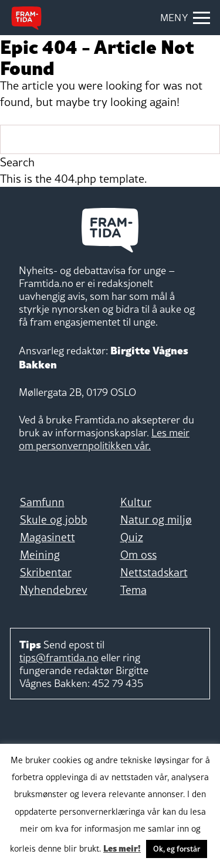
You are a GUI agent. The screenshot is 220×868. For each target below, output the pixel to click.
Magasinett (48, 537)
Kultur (136, 502)
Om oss (138, 555)
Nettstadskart (154, 572)
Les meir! (122, 848)
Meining (40, 555)
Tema (133, 590)
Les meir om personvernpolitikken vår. (104, 439)
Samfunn (42, 502)
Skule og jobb (54, 520)
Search (17, 162)
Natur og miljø (156, 520)
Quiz (132, 537)
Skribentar (46, 572)
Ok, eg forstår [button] (177, 849)
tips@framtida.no (59, 657)
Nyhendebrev (54, 590)
